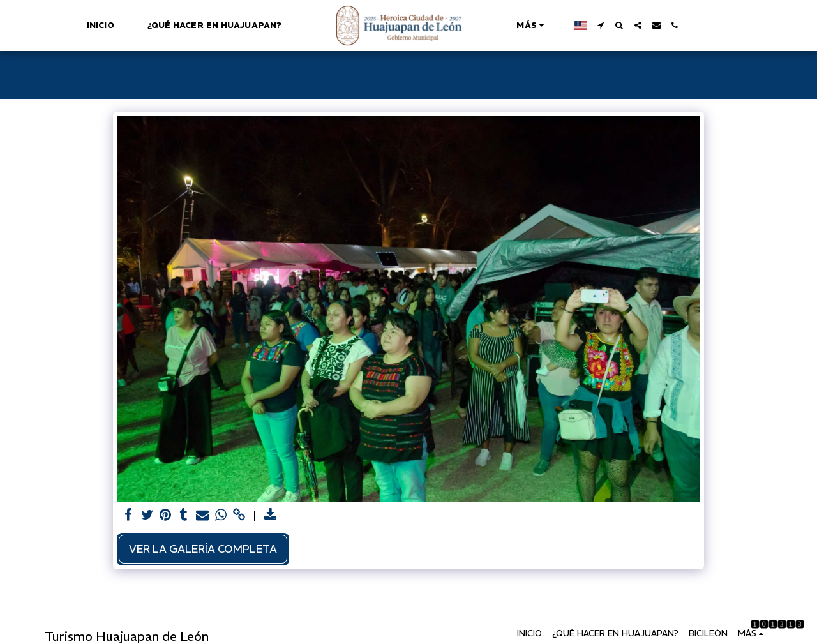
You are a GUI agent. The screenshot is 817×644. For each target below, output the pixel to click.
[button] (601, 25)
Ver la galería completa (203, 549)
